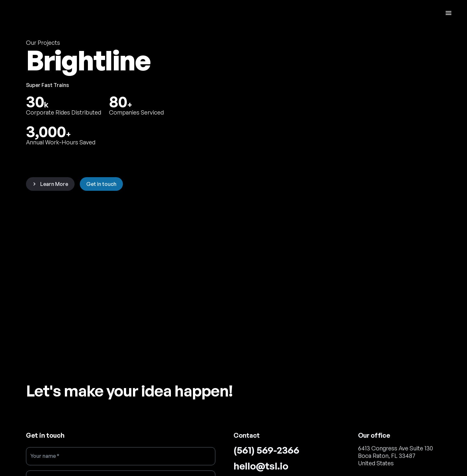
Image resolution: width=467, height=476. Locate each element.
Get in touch (101, 184)
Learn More (50, 184)
